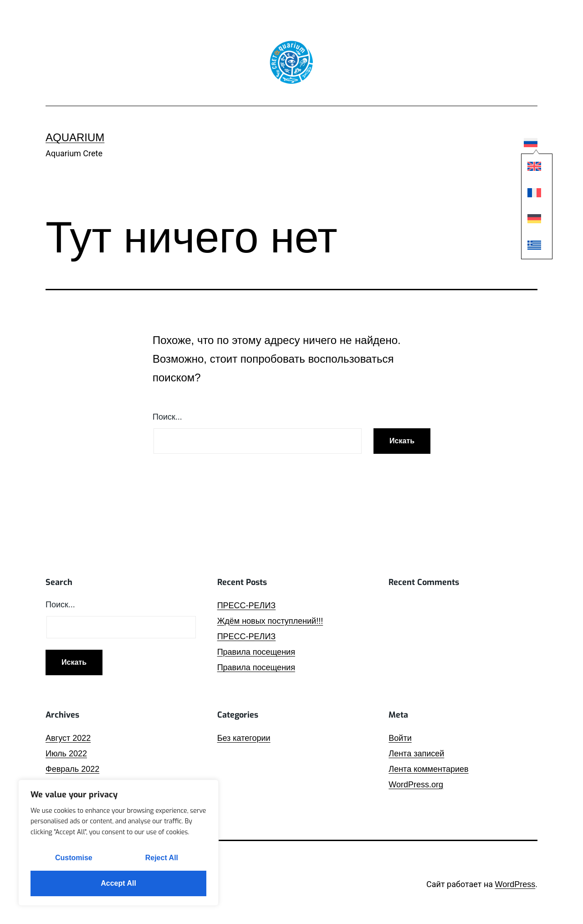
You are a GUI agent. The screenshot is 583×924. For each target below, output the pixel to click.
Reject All (162, 858)
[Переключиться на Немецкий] (531, 220)
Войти (400, 738)
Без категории (244, 738)
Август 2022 (68, 738)
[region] (118, 843)
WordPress (515, 884)
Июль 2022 (66, 754)
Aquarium (75, 137)
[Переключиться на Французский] (531, 194)
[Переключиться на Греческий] (531, 247)
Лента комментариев (428, 769)
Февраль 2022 (72, 769)
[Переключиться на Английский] (531, 168)
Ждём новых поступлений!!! (270, 621)
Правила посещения (256, 652)
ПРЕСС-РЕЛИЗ (247, 606)
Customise (74, 858)
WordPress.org (416, 785)
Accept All (118, 883)
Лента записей (416, 754)
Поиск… (167, 417)
